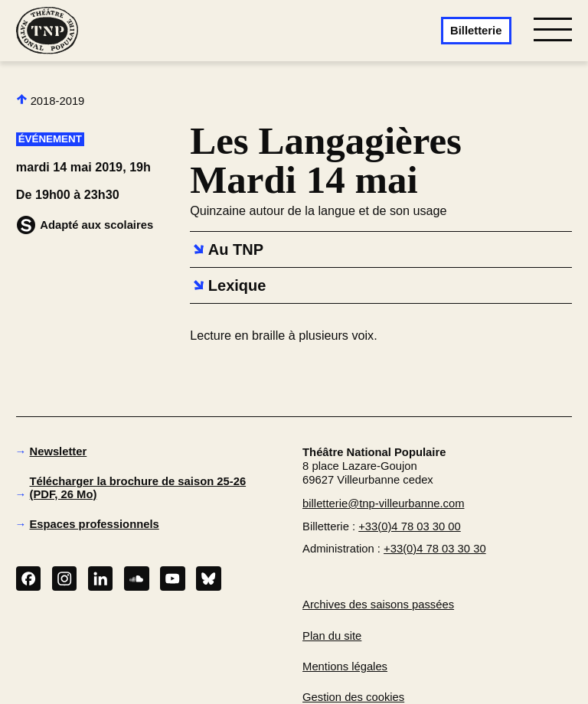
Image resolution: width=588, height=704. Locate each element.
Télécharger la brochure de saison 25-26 (138, 488)
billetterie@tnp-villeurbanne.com (383, 504)
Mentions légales (345, 667)
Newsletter (59, 451)
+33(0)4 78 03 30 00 (410, 526)
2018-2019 (51, 100)
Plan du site (332, 636)
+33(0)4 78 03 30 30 (435, 549)
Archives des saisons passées (378, 605)
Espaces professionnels (95, 524)
